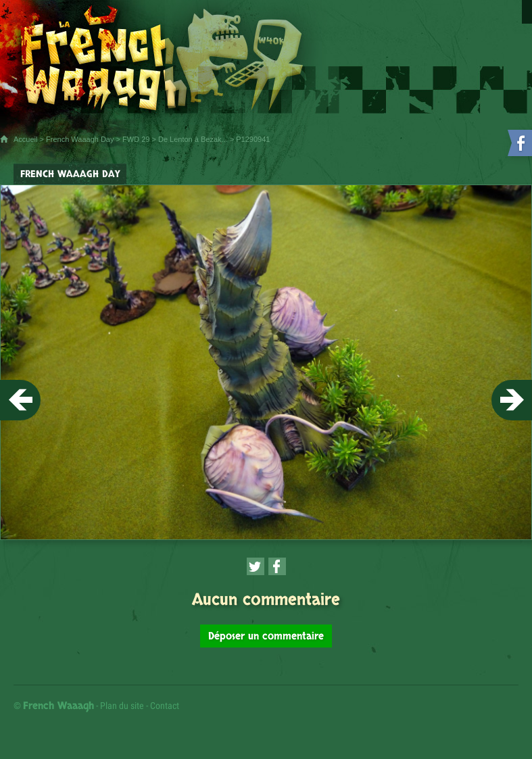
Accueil (25, 139)
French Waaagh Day (80, 139)
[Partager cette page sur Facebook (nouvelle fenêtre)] (277, 566)
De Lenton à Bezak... (193, 139)
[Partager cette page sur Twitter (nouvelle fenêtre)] (256, 566)
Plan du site (122, 706)
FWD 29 (136, 139)
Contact (165, 706)
